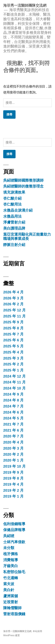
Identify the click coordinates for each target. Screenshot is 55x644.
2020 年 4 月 (13, 442)
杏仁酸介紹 (12, 198)
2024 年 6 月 (13, 412)
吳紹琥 (9, 536)
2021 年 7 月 (13, 424)
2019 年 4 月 (13, 484)
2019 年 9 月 (13, 472)
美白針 (9, 590)
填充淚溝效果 (14, 192)
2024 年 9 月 (13, 394)
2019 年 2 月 (13, 490)
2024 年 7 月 (13, 406)
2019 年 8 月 (13, 478)
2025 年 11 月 (14, 316)
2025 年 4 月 (13, 352)
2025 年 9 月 (13, 322)
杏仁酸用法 (12, 204)
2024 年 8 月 (13, 400)
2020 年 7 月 (13, 436)
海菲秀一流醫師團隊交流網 (25, 5)
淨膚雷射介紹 (14, 222)
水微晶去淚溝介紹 (18, 210)
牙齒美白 (11, 566)
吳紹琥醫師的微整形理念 (23, 186)
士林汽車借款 (14, 542)
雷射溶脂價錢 (14, 614)
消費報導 (11, 560)
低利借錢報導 (14, 524)
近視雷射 (11, 602)
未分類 (9, 548)
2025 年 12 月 (14, 310)
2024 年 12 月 (14, 376)
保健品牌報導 (14, 530)
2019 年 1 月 (13, 496)
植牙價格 (11, 554)
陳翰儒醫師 (12, 608)
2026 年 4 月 (13, 292)
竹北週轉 (11, 578)
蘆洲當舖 (11, 596)
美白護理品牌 (14, 228)
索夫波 (9, 584)
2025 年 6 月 (13, 340)
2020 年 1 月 (13, 460)
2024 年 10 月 (14, 388)
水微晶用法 (12, 216)
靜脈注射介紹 (14, 245)
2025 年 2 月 (13, 364)
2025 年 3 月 (13, 358)
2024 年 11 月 (14, 382)
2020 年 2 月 (13, 454)
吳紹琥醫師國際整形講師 (23, 180)
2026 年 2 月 (13, 304)
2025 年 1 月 (13, 370)
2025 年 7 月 (13, 334)
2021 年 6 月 (13, 430)
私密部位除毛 (14, 572)
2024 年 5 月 (13, 418)
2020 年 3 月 (13, 448)
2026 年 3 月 (13, 298)
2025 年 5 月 (13, 346)
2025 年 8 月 (13, 328)
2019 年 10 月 (14, 466)
